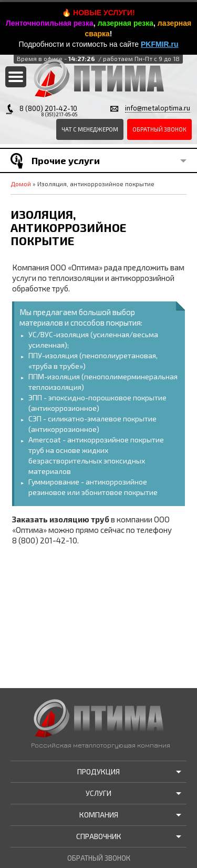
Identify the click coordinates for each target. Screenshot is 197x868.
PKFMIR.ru (160, 44)
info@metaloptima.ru (158, 108)
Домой (21, 184)
